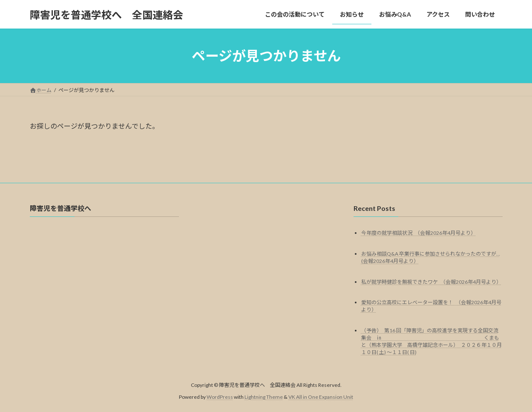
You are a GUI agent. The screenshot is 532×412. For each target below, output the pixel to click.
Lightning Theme (264, 397)
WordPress (220, 397)
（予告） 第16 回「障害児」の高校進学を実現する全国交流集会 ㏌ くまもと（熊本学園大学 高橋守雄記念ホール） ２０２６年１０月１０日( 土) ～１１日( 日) (431, 342)
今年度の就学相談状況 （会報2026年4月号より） (418, 233)
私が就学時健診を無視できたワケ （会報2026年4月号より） (431, 282)
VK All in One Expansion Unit (321, 397)
